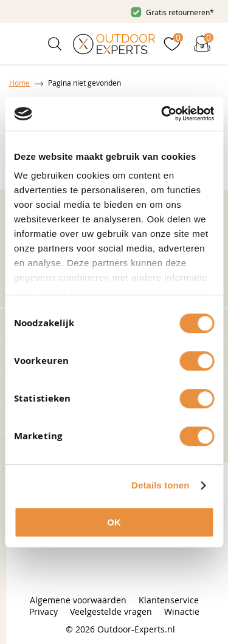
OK (114, 522)
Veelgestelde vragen (111, 611)
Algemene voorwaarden (78, 600)
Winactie (182, 611)
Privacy (43, 611)
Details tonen (160, 485)
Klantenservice (169, 600)
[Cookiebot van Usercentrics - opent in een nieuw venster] (162, 114)
